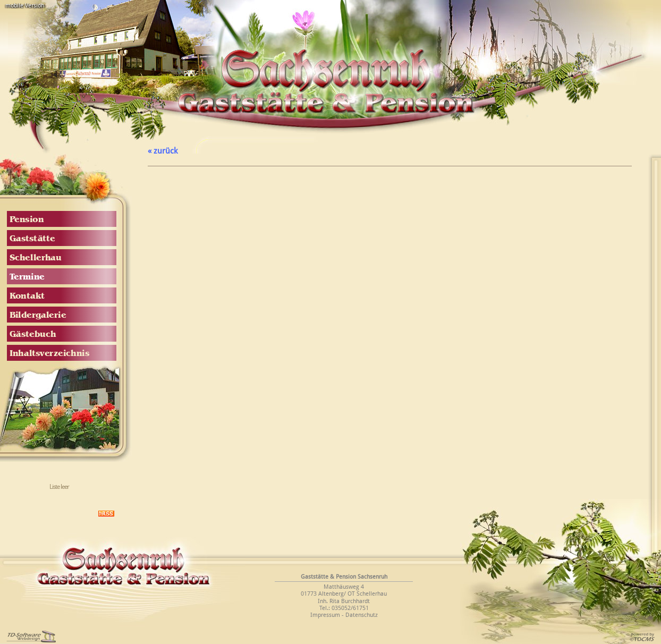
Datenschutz (362, 615)
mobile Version (25, 6)
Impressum (325, 615)
